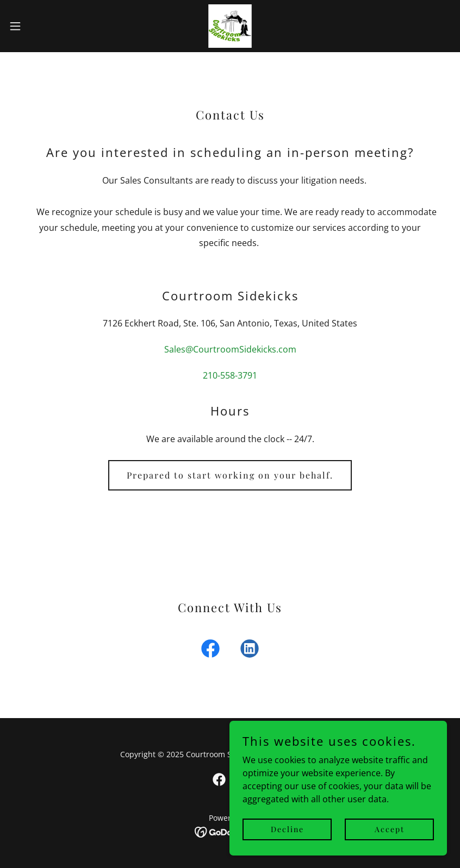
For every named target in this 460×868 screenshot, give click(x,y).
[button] (38, 26)
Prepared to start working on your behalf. (230, 475)
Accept (390, 829)
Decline (287, 829)
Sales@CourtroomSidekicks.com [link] (230, 349)
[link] (230, 26)
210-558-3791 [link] (230, 375)
